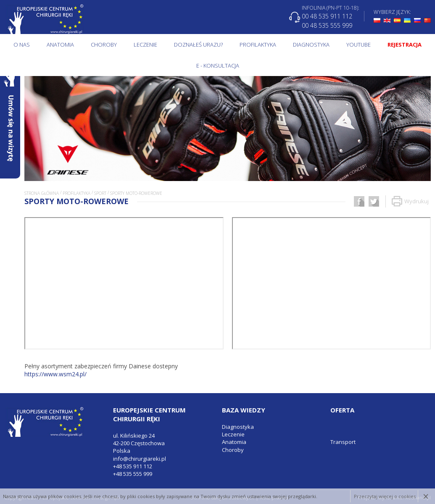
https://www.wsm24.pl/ (55, 374)
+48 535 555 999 (133, 474)
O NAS (22, 45)
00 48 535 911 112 (327, 16)
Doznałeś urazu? (198, 45)
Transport (343, 442)
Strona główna (42, 193)
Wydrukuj (410, 201)
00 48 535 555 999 (327, 25)
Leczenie (145, 45)
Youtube (359, 45)
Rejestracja (405, 45)
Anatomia (60, 45)
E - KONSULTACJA (218, 66)
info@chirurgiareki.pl (140, 459)
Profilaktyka (258, 45)
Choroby (104, 45)
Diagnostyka (311, 45)
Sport (100, 193)
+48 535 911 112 (133, 466)
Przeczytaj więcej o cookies (385, 496)
